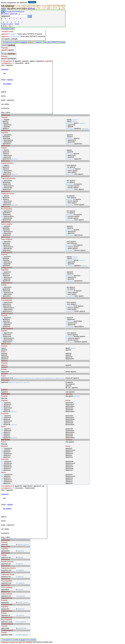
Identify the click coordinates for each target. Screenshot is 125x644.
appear (10, 80)
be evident (7, 84)
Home (3, 8)
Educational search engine (17, 8)
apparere (24, 42)
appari (23, 640)
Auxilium (31, 8)
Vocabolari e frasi (8, 29)
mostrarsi (5, 69)
